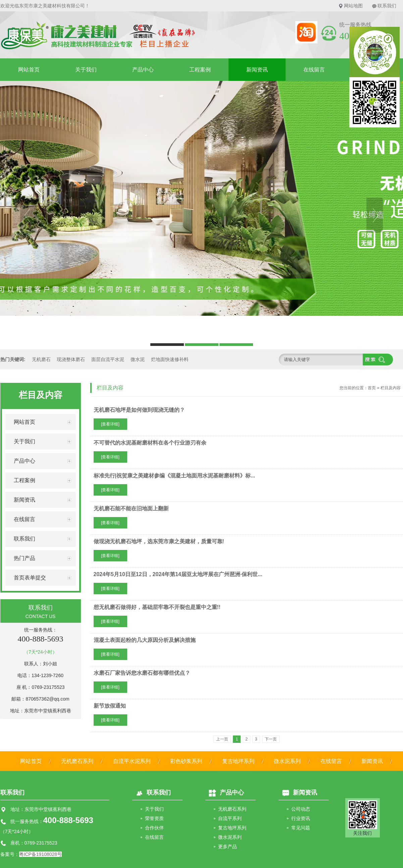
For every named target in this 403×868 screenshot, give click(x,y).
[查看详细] (110, 424)
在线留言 (314, 70)
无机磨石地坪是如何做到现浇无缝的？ (139, 410)
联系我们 (387, 6)
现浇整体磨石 (71, 359)
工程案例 (200, 70)
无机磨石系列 (77, 761)
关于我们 (86, 70)
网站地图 (353, 6)
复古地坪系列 (238, 761)
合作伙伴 (154, 828)
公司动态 (301, 809)
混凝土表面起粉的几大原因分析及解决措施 (145, 640)
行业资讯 (301, 818)
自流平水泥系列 (132, 761)
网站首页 (29, 70)
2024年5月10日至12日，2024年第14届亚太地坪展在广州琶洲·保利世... (178, 574)
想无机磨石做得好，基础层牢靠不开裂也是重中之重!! (157, 607)
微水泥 (138, 359)
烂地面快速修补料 (170, 359)
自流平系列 (230, 818)
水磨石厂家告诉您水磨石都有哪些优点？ (142, 673)
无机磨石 (41, 359)
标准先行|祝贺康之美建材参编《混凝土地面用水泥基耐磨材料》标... (174, 476)
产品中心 (143, 70)
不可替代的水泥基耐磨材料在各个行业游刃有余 (150, 443)
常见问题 (301, 828)
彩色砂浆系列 (186, 761)
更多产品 (228, 847)
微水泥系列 (287, 761)
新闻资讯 (257, 70)
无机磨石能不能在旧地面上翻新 (131, 508)
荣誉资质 (154, 818)
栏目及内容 (391, 388)
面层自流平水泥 (108, 359)
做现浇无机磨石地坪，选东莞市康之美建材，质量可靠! (159, 541)
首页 (372, 388)
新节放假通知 (110, 706)
